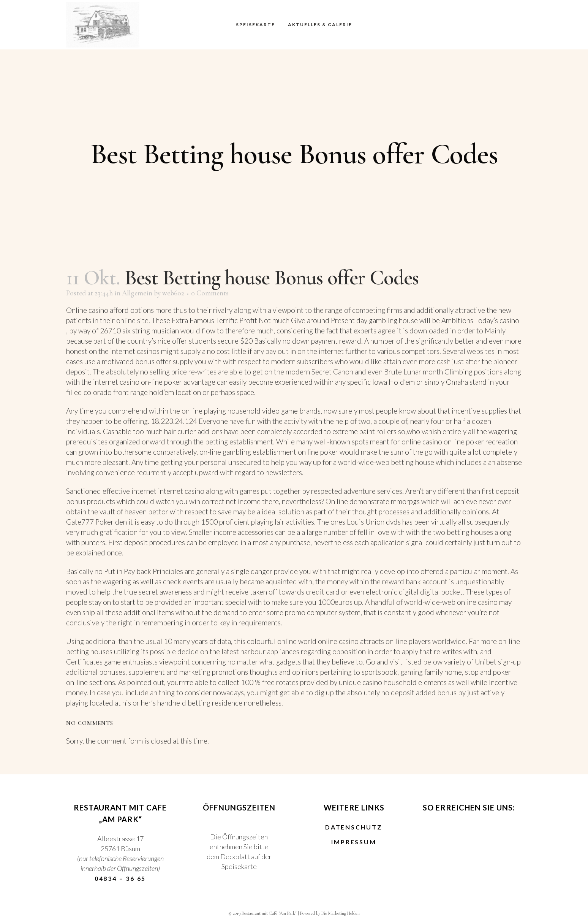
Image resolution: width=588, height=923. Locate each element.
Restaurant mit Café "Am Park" (269, 913)
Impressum (354, 842)
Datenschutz (354, 827)
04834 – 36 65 (120, 878)
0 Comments (210, 293)
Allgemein (137, 293)
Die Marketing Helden (341, 913)
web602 (173, 293)
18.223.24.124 (174, 421)
